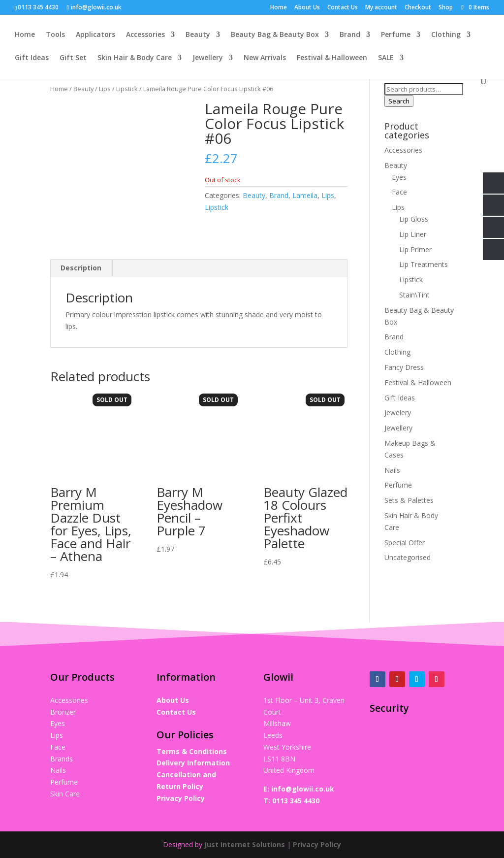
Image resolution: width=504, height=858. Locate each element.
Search (399, 101)
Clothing (446, 35)
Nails (392, 470)
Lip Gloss (414, 219)
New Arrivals (265, 58)
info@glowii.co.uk (303, 789)
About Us (307, 8)
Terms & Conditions (192, 751)
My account (381, 8)
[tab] (81, 268)
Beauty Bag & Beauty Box (275, 35)
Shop (446, 8)
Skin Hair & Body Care (135, 58)
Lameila (305, 195)
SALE (386, 58)
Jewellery (208, 58)
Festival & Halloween (332, 58)
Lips (105, 89)
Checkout (418, 8)
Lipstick (127, 89)
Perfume (396, 35)
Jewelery (398, 412)
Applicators (95, 35)
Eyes (399, 177)
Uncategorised (408, 557)
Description (81, 268)
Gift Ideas (32, 58)
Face (399, 192)
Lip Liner (413, 234)
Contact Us (343, 8)
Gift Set (73, 58)
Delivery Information (193, 763)
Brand (350, 35)
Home (279, 8)
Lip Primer (415, 249)
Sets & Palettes (409, 500)
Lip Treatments (424, 264)
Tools (55, 35)
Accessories (145, 35)
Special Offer (405, 543)
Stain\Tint (414, 295)
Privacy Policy (181, 798)
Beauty (198, 35)
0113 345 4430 (296, 801)
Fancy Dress (404, 367)
